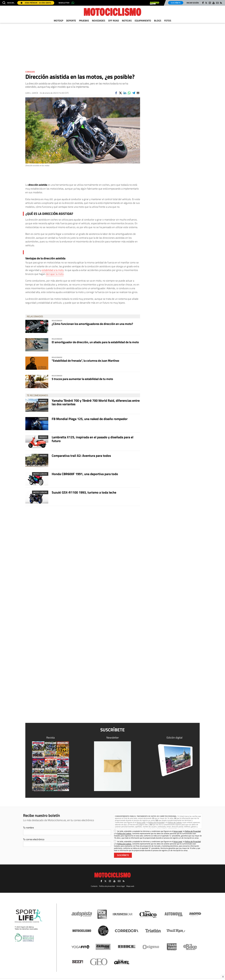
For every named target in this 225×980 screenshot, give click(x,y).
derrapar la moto (55, 274)
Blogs (158, 21)
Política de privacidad (107, 886)
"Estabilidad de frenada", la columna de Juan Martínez (85, 361)
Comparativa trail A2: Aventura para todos (81, 456)
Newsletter (64, 3)
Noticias (127, 21)
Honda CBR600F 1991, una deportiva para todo (85, 474)
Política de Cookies (175, 822)
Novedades (99, 21)
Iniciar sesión (193, 3)
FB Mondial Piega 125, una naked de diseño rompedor (90, 419)
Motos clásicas (40, 474)
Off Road (114, 21)
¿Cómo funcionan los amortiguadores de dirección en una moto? (92, 324)
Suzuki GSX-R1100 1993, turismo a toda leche (84, 492)
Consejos (30, 72)
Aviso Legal (141, 822)
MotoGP (58, 21)
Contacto (94, 886)
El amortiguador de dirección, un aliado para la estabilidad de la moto (95, 342)
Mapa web (130, 886)
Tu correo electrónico (34, 839)
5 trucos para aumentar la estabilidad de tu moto (82, 379)
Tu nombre (28, 828)
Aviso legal (121, 886)
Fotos (168, 21)
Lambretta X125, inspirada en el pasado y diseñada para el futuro (93, 439)
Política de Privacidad (156, 822)
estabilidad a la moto (53, 270)
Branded (43, 400)
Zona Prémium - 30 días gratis (36, 3)
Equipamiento (143, 21)
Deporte (71, 21)
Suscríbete (176, 3)
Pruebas (84, 21)
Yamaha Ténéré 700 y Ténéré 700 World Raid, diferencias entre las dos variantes (96, 402)
